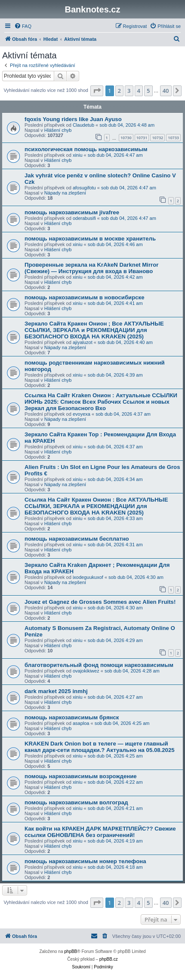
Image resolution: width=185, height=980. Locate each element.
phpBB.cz (109, 959)
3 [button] (129, 91)
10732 (157, 138)
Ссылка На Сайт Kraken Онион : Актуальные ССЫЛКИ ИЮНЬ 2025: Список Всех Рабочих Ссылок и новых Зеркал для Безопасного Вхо (101, 402)
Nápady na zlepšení (65, 193)
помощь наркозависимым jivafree (72, 212)
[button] (97, 91)
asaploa (81, 723)
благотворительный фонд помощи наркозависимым (99, 665)
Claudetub (83, 125)
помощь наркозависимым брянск (72, 717)
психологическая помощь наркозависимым (86, 149)
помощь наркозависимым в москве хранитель (90, 239)
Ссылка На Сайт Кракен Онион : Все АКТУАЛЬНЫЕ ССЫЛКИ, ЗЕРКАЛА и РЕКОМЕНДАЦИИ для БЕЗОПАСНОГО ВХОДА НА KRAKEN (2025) (96, 506)
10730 (126, 138)
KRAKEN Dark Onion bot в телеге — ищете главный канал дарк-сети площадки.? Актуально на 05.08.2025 (100, 747)
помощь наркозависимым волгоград (76, 802)
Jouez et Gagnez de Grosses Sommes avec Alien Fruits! (100, 602)
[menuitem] (23, 26)
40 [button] (166, 91)
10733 (173, 138)
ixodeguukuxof (88, 577)
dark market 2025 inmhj (56, 691)
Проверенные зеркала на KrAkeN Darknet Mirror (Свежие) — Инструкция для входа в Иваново (91, 268)
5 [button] (148, 91)
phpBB (71, 951)
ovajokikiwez (86, 671)
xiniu (78, 155)
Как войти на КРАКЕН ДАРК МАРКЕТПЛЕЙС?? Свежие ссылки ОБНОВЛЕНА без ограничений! (100, 832)
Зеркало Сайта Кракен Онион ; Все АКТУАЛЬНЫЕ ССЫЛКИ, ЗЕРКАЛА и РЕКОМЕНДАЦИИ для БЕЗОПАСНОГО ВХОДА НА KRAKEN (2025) (94, 330)
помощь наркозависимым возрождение (81, 776)
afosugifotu (84, 188)
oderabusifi (84, 218)
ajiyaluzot (83, 342)
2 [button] (119, 91)
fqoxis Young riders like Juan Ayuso (73, 119)
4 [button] (139, 91)
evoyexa (82, 414)
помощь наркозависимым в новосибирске (84, 297)
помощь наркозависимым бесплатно (77, 539)
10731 (142, 138)
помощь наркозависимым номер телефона (85, 861)
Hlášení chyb (58, 130)
